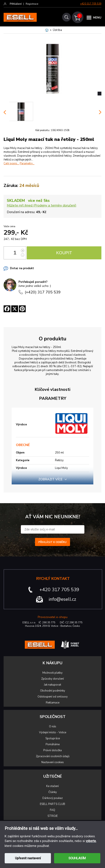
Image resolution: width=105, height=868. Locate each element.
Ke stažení (52, 786)
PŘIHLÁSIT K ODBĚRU (52, 542)
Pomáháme (53, 744)
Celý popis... (11, 163)
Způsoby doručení (52, 679)
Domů (47, 30)
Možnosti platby (52, 673)
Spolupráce (53, 738)
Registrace (32, 4)
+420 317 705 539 (91, 4)
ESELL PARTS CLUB (52, 804)
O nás (53, 726)
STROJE (53, 816)
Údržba (57, 30)
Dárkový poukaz (53, 798)
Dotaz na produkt (22, 268)
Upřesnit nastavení (28, 858)
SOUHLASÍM (77, 858)
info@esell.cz (62, 599)
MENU (97, 18)
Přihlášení (16, 4)
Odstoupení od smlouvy (53, 697)
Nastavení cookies (53, 762)
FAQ (52, 810)
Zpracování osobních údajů (53, 756)
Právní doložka (52, 750)
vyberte (91, 841)
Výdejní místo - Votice (53, 732)
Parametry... (27, 163)
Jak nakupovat (52, 685)
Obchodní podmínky (53, 691)
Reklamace (53, 703)
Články (53, 792)
